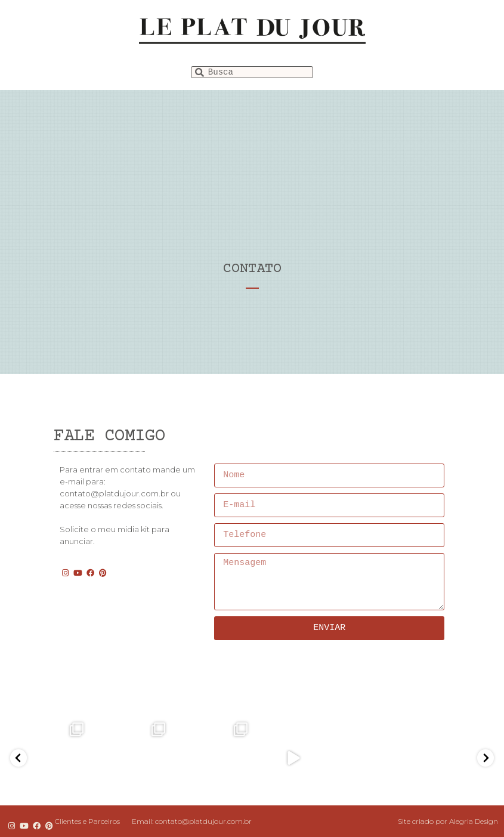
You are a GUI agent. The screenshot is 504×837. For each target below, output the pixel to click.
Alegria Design (474, 821)
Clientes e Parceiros (87, 821)
